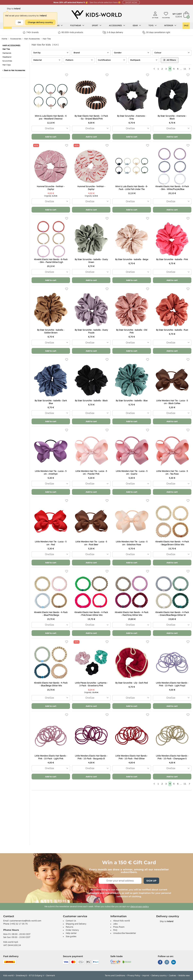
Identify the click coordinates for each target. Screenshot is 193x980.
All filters (170, 60)
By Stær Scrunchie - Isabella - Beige (132, 259)
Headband (7, 57)
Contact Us (71, 921)
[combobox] (51, 129)
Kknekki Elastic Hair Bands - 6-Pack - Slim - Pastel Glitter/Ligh (51, 261)
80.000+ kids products (70, 32)
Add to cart (51, 137)
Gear (137, 26)
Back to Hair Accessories (14, 70)
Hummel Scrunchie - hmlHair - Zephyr (51, 188)
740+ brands (31, 32)
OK (19, 22)
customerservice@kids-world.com (25, 921)
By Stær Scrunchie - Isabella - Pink (172, 259)
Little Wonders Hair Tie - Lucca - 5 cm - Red (51, 543)
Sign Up (151, 881)
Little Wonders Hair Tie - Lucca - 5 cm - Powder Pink (91, 473)
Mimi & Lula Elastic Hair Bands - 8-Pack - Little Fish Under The (132, 188)
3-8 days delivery (113, 32)
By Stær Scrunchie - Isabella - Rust (172, 330)
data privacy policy (140, 907)
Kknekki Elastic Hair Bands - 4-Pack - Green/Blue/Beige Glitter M (172, 614)
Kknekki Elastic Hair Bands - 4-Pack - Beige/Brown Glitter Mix (172, 543)
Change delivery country (40, 22)
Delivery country (159, 976)
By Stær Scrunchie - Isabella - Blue (132, 401)
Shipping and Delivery (76, 924)
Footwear (77, 26)
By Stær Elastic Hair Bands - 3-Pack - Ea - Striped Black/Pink (91, 117)
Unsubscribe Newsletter (125, 933)
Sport (97, 26)
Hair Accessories (32, 39)
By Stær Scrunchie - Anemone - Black (172, 117)
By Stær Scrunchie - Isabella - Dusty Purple (91, 331)
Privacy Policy (134, 976)
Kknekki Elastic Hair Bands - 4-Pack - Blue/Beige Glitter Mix (51, 684)
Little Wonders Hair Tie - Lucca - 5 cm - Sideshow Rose (132, 543)
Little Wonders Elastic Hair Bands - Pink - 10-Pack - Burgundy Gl (91, 757)
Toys (153, 26)
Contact (9, 916)
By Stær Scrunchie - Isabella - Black (91, 401)
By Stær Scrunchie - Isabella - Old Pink (132, 331)
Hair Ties (47, 39)
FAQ (115, 930)
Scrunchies (7, 61)
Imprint (146, 976)
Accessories (117, 26)
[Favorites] (67, 75)
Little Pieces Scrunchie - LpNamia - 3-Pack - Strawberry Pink (91, 684)
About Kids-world (122, 921)
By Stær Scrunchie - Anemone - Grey (132, 117)
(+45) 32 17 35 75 (19, 924)
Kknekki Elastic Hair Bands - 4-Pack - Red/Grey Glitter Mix (132, 614)
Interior (170, 26)
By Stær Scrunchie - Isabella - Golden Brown (51, 331)
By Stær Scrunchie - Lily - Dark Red (132, 683)
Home (4, 39)
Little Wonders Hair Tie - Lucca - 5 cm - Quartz (132, 473)
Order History (72, 930)
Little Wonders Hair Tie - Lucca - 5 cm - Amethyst (51, 473)
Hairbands (7, 53)
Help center (71, 933)
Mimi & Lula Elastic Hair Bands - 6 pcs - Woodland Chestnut (51, 117)
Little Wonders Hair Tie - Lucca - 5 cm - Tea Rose (172, 473)
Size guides (71, 936)
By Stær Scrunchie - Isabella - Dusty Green (91, 261)
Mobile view (184, 976)
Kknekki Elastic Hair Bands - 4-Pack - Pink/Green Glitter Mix (91, 614)
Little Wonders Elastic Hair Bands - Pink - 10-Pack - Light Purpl (172, 684)
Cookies (172, 976)
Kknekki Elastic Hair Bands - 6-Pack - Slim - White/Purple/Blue (172, 188)
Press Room (119, 927)
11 (185, 69)
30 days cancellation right (156, 32)
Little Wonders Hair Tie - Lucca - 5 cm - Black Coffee (172, 402)
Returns (70, 927)
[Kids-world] (96, 15)
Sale (186, 26)
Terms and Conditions (115, 976)
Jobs (115, 924)
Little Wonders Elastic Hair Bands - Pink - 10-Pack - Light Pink (51, 757)
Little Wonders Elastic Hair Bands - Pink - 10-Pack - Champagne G (172, 757)
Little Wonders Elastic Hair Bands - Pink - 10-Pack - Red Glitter (132, 757)
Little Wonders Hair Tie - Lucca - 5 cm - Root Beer (91, 543)
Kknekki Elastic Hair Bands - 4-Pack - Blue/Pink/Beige (51, 614)
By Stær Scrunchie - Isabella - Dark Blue (51, 402)
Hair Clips (7, 65)
